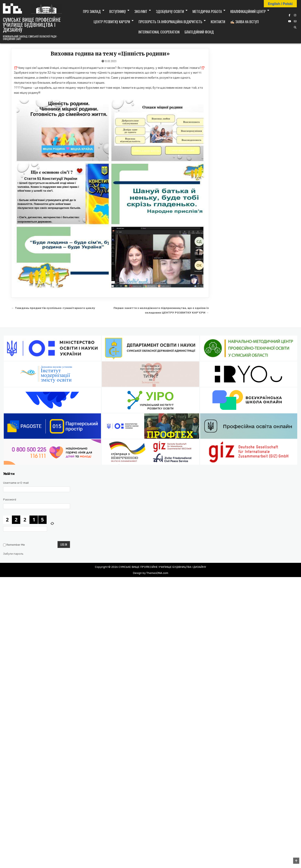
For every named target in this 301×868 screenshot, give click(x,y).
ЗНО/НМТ (141, 11)
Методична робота (207, 11)
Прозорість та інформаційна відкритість (170, 22)
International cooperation (159, 32)
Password (10, 500)
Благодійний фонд (199, 32)
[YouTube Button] (290, 21)
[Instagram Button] (295, 15)
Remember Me (16, 545)
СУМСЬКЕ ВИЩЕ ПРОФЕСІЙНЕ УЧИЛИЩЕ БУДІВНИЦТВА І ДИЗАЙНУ (32, 24)
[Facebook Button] (290, 15)
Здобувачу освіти (170, 11)
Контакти (218, 22)
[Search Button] (295, 27)
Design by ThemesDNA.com (151, 573)
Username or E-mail (16, 483)
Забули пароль (13, 554)
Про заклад (92, 11)
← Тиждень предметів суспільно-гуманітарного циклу (53, 308)
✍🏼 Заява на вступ (244, 22)
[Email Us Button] (295, 21)
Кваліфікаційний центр (248, 11)
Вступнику (118, 11)
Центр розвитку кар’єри (112, 22)
